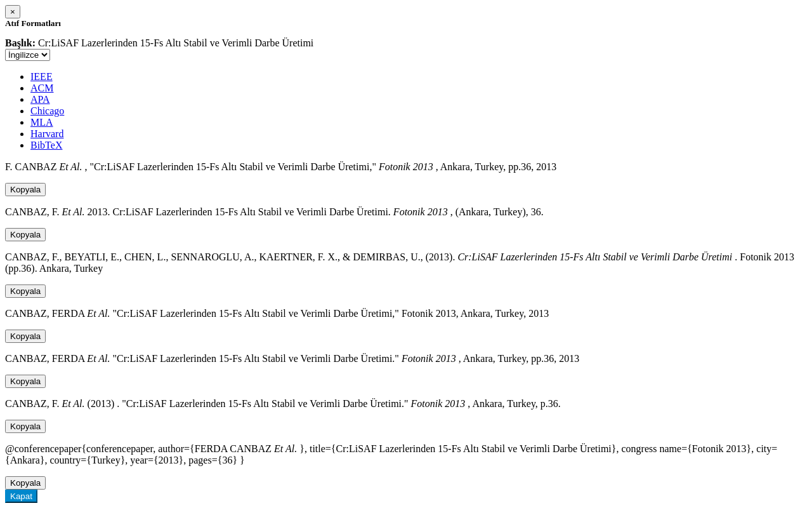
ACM (42, 88)
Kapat (21, 496)
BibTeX (46, 145)
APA (40, 99)
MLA (42, 122)
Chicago (47, 111)
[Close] (13, 12)
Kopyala (25, 190)
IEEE (42, 77)
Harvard (47, 134)
